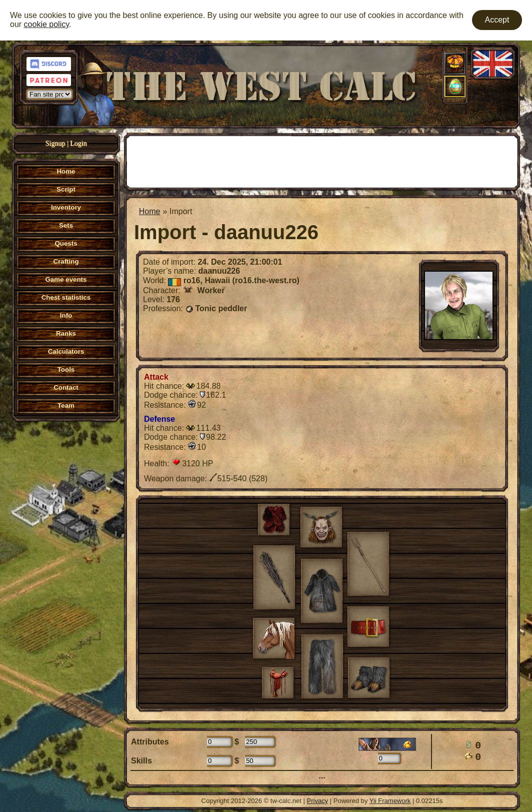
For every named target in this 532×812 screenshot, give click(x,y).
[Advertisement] (322, 161)
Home (150, 211)
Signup (55, 143)
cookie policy (46, 24)
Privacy (318, 801)
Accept (497, 20)
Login (78, 143)
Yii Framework (390, 801)
